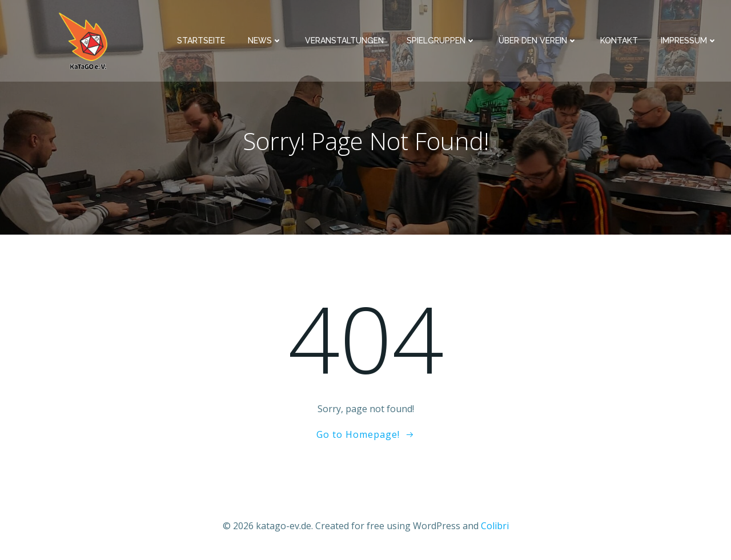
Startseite (201, 41)
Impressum (689, 41)
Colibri (495, 526)
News (265, 41)
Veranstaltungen (344, 41)
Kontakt (619, 41)
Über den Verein (538, 41)
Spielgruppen (441, 41)
